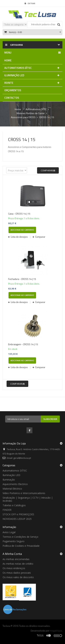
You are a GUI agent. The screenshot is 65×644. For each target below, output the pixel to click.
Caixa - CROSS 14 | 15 (19, 214)
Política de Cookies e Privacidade (21, 546)
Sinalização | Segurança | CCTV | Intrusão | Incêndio (28, 499)
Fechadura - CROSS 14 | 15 (22, 279)
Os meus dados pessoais (17, 573)
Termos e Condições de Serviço (20, 537)
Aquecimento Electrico (15, 484)
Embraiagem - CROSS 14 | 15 (23, 344)
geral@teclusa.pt (22, 458)
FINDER (7, 510)
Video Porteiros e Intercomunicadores (24, 493)
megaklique (56, 631)
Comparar (40, 237)
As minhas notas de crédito (18, 564)
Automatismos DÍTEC (15, 471)
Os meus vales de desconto (18, 577)
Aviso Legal (9, 532)
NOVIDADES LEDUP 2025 (17, 519)
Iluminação (9, 480)
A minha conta (12, 554)
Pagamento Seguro (14, 541)
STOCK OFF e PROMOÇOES (18, 514)
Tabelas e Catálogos (14, 505)
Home (18, 109)
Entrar (30, 3)
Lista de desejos (19, 237)
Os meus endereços (14, 568)
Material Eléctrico (12, 489)
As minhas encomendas (16, 559)
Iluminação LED (11, 475)
